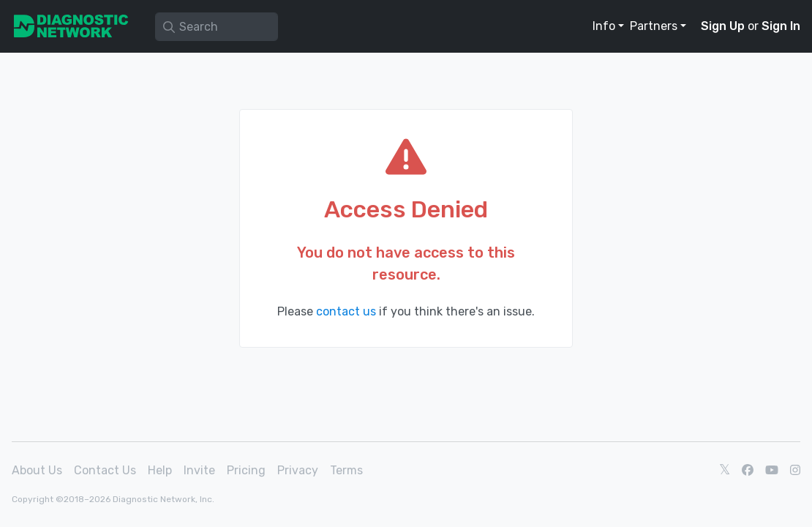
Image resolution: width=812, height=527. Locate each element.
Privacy (298, 470)
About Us (37, 470)
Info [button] (604, 26)
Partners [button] (654, 26)
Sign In (781, 26)
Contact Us (105, 470)
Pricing (246, 470)
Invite (199, 470)
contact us (346, 311)
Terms (346, 470)
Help (160, 470)
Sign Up (723, 26)
